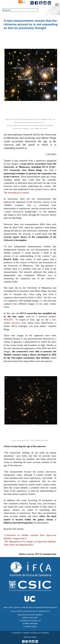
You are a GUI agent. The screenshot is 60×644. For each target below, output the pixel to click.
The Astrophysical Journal (16, 193)
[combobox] (20, 10)
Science (46, 189)
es (24, 2)
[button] (35, 10)
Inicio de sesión (30, 637)
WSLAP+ (8, 320)
